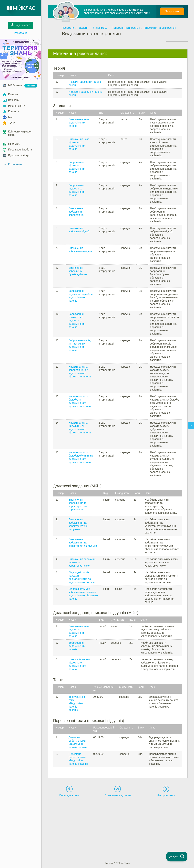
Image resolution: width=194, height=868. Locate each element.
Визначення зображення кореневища (76, 212)
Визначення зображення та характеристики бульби (83, 543)
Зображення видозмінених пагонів (77, 646)
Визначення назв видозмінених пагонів (79, 123)
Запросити (172, 11)
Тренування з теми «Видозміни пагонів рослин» (77, 703)
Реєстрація (21, 33)
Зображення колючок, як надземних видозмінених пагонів (77, 321)
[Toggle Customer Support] (177, 857)
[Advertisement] (118, 823)
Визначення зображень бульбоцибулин (78, 271)
